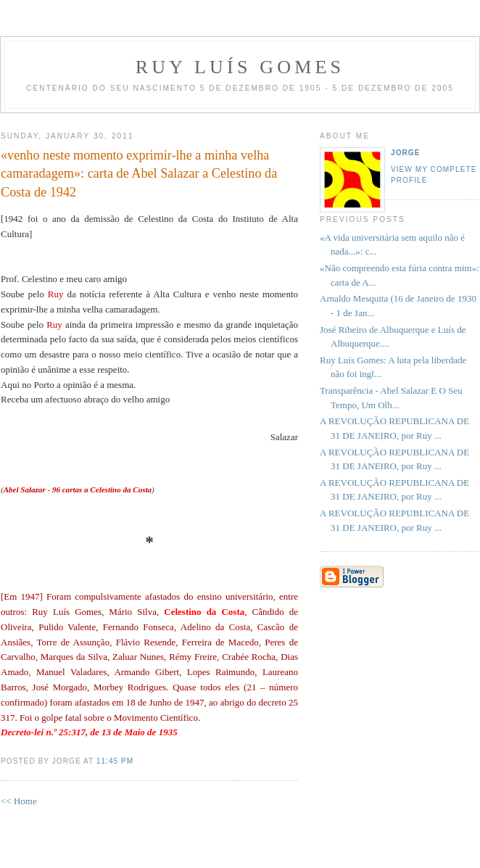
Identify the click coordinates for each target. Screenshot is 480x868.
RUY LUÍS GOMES (240, 67)
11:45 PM (115, 761)
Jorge (406, 153)
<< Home (19, 801)
